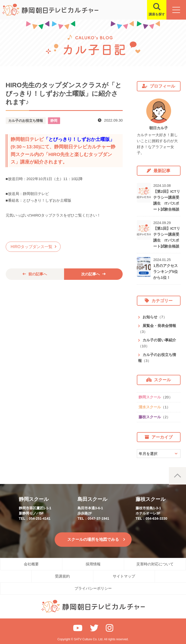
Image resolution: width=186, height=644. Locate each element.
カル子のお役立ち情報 (157, 358)
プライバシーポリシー (93, 588)
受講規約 (62, 576)
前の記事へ (38, 274)
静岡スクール (156, 397)
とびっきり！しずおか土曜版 (79, 139)
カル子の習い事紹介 (157, 343)
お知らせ (155, 317)
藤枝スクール (154, 417)
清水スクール (154, 407)
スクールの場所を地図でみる (93, 539)
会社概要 (31, 564)
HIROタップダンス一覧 (32, 247)
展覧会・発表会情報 (157, 329)
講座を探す (156, 14)
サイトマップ (124, 576)
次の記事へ (91, 274)
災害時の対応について (155, 564)
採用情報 (93, 564)
